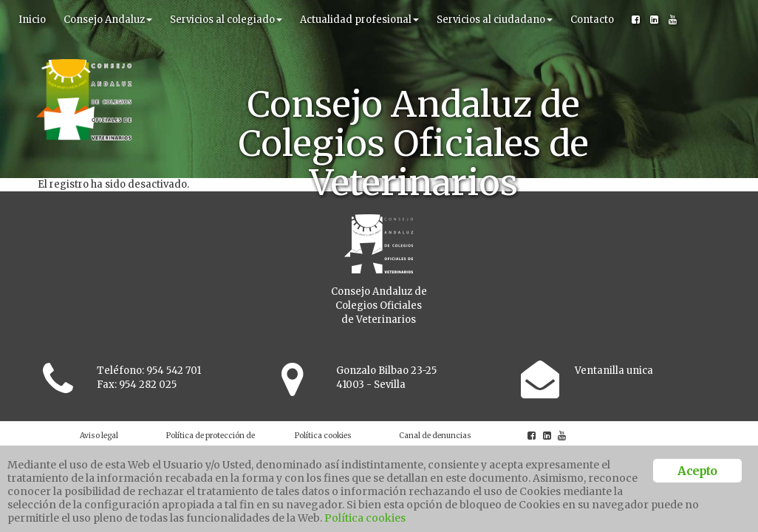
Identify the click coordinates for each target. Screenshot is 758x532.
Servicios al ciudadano (495, 20)
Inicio (32, 20)
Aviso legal (99, 436)
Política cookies (323, 436)
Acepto (697, 471)
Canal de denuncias (435, 436)
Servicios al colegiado (226, 20)
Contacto (592, 20)
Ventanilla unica (614, 371)
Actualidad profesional (359, 20)
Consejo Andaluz (108, 20)
